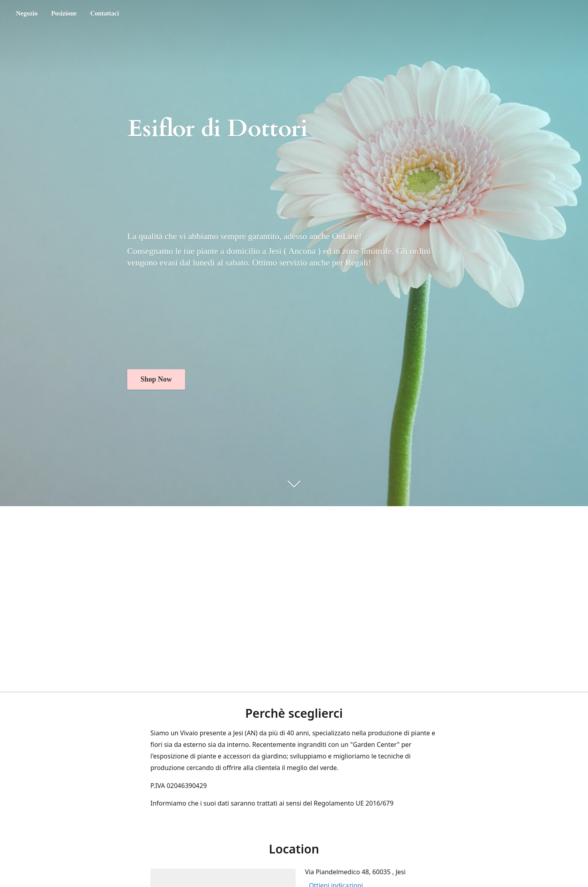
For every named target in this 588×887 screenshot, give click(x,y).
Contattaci (105, 13)
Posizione (64, 13)
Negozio (27, 13)
